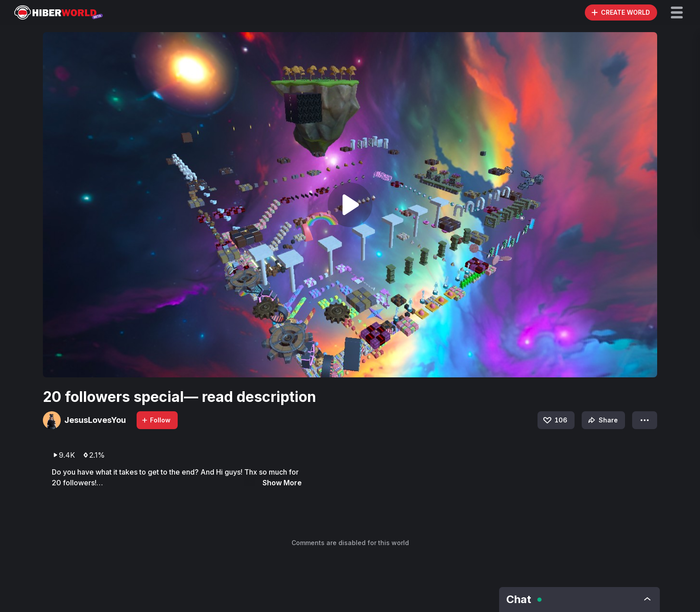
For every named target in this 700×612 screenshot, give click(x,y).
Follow (156, 420)
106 (555, 420)
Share (602, 420)
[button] (677, 12)
